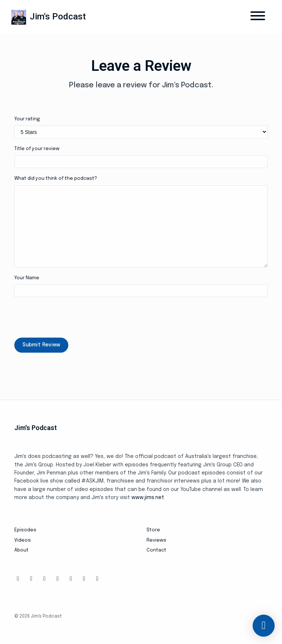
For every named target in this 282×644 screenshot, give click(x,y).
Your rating (27, 119)
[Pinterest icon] (97, 579)
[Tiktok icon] (58, 579)
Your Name (27, 278)
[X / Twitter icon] (44, 579)
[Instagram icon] (31, 579)
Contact (156, 550)
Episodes (25, 530)
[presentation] (70, 317)
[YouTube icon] (71, 579)
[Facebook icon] (18, 579)
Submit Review (41, 345)
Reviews (156, 540)
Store (153, 530)
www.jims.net (148, 498)
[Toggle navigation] (258, 17)
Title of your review (37, 149)
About (21, 550)
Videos (23, 540)
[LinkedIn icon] (84, 579)
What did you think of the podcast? (56, 179)
